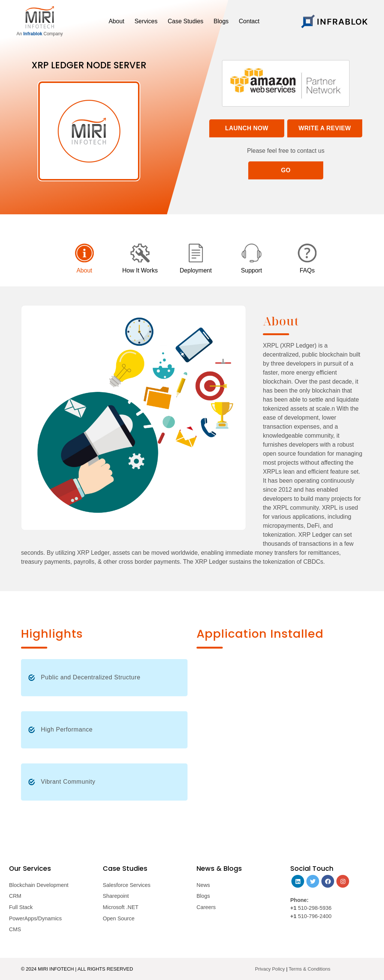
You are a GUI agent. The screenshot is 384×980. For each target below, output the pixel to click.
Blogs (203, 896)
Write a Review (325, 128)
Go (286, 170)
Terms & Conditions (310, 969)
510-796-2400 (315, 916)
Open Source (119, 918)
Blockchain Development (39, 885)
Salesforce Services (127, 885)
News (203, 885)
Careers (206, 907)
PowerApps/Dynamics (35, 918)
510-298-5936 (314, 908)
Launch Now (247, 128)
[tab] (85, 259)
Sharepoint (116, 896)
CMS (15, 929)
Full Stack (21, 907)
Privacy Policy (270, 969)
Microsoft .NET (121, 907)
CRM (15, 896)
